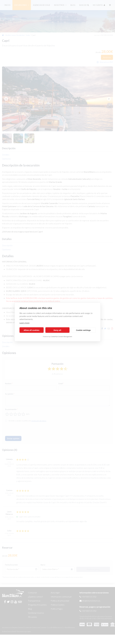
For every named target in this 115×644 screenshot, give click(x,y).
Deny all (57, 330)
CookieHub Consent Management (61, 336)
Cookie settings (83, 330)
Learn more (25, 323)
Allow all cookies (32, 330)
